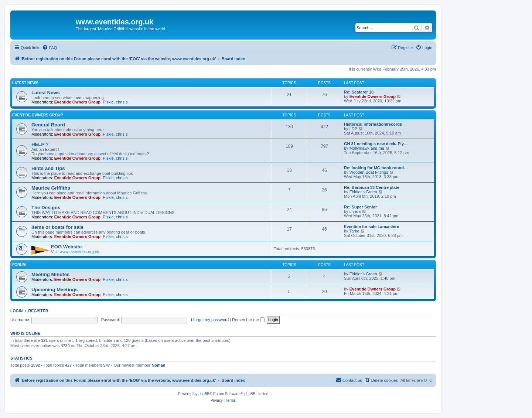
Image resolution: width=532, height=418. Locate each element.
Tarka (354, 231)
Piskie (108, 102)
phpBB (204, 394)
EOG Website (66, 247)
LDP (353, 129)
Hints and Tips (48, 168)
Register (38, 311)
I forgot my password (210, 320)
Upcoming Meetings (54, 290)
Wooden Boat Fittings (369, 172)
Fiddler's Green (363, 192)
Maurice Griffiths (51, 188)
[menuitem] (50, 48)
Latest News (25, 83)
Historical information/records (373, 124)
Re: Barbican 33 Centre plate (372, 187)
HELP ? (40, 144)
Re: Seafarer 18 (359, 92)
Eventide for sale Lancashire (371, 227)
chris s (122, 102)
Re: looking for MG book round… (376, 168)
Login (16, 311)
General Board (48, 125)
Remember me (248, 320)
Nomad (158, 365)
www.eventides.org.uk (80, 252)
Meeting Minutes (50, 274)
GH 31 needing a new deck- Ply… (376, 144)
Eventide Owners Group (77, 102)
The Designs (46, 208)
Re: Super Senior (360, 207)
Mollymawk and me (367, 148)
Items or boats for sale (57, 227)
